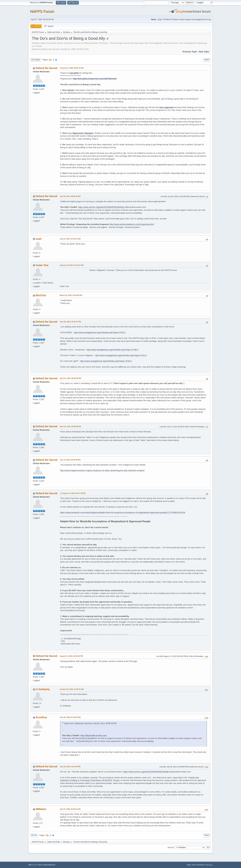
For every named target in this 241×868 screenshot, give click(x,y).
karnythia (74, 73)
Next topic (204, 52)
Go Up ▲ (209, 865)
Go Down (36, 60)
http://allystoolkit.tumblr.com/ (94, 735)
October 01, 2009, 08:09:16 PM (72, 68)
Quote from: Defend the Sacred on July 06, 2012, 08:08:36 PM (90, 723)
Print (207, 60)
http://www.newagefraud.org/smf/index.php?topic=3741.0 (121, 355)
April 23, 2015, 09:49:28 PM (70, 426)
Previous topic (190, 52)
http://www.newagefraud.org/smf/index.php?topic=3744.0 (106, 361)
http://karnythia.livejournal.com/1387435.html (95, 79)
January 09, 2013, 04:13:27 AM (72, 265)
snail (38, 239)
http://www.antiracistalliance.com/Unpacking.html (132, 224)
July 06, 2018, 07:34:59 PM (70, 717)
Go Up (34, 835)
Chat (159, 19)
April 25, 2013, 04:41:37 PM (70, 322)
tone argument (167, 107)
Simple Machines (49, 865)
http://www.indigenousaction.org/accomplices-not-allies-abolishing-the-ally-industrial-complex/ (102, 470)
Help (189, 865)
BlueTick (41, 295)
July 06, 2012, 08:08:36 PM (70, 196)
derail (71, 90)
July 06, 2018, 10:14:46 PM (70, 767)
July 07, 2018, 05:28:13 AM (70, 809)
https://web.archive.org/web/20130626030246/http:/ (102, 207)
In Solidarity (43, 689)
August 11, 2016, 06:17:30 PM (74, 493)
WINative (41, 809)
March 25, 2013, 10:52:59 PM (71, 295)
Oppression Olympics (83, 133)
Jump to (171, 847)
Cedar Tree (42, 265)
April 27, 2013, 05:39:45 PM (70, 378)
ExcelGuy (41, 717)
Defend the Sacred (46, 68)
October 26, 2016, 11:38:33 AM (72, 689)
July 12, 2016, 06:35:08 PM (70, 460)
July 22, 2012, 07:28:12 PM (70, 239)
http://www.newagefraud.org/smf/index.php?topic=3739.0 (112, 350)
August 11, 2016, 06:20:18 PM (71, 656)
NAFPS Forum (42, 11)
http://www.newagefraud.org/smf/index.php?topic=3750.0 (100, 332)
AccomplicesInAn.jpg (71, 639)
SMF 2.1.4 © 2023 (35, 865)
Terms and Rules (198, 865)
